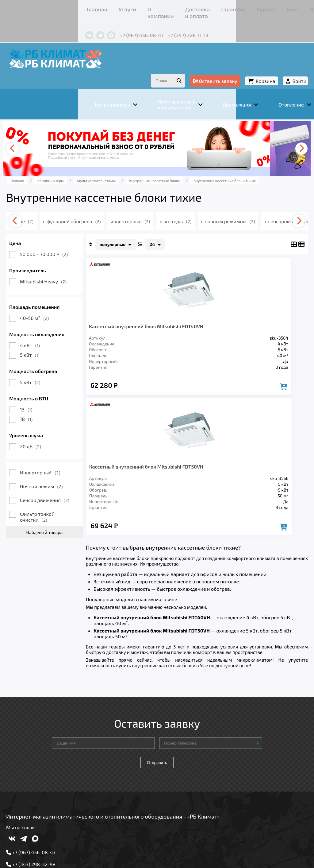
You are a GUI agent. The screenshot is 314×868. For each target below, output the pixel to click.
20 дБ (48, 431)
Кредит (191, 8)
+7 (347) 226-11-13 (128, 24)
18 (44, 403)
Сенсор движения (62, 484)
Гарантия (166, 8)
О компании (86, 8)
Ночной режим (59, 471)
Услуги (59, 8)
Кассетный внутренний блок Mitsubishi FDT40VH (140, 313)
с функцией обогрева (105, 206)
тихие (53, 206)
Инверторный (58, 457)
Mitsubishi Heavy (61, 266)
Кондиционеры (45, 769)
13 (44, 394)
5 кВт (47, 339)
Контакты (233, 8)
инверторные (166, 206)
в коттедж (214, 206)
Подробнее (35, 821)
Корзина (248, 64)
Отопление (133, 769)
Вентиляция (92, 769)
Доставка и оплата (128, 8)
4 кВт (47, 330)
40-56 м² (52, 302)
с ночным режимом (269, 206)
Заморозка (172, 769)
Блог (211, 8)
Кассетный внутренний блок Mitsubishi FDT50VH (235, 313)
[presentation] (33, 133)
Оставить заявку (198, 64)
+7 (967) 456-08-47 (82, 24)
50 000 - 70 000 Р (61, 238)
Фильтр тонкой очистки (55, 501)
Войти (282, 64)
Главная (36, 8)
